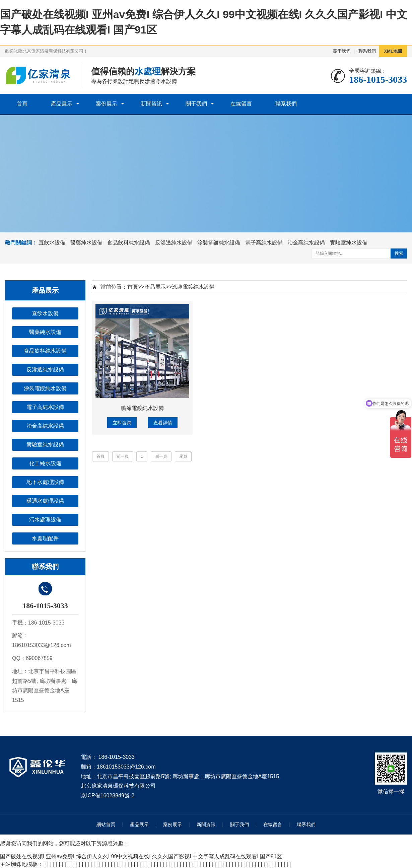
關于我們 (342, 51)
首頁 (22, 104)
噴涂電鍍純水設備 (142, 408)
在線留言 (241, 104)
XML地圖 (393, 51)
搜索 (399, 253)
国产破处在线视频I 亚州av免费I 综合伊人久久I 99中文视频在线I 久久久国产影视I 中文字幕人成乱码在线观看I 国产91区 (141, 856)
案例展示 (107, 104)
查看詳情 (163, 423)
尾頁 (183, 456)
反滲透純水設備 (174, 243)
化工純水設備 (45, 463)
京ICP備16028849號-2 (108, 795)
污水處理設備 (45, 520)
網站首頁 (106, 824)
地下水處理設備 (45, 482)
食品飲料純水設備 (129, 243)
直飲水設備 (52, 243)
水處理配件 (45, 538)
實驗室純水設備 (349, 243)
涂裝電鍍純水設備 (219, 243)
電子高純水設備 (264, 243)
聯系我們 (367, 51)
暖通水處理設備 (45, 501)
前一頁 (123, 456)
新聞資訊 (151, 104)
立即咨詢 (122, 423)
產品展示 (62, 104)
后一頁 (161, 456)
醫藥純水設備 (86, 243)
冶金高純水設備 (306, 243)
